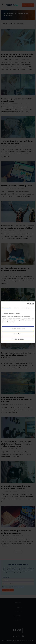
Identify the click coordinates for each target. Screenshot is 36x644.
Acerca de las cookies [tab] (28, 308)
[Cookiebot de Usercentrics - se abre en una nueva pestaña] (27, 304)
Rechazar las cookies (18, 339)
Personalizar (18, 334)
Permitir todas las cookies (18, 329)
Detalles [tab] (16, 308)
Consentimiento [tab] (6, 308)
